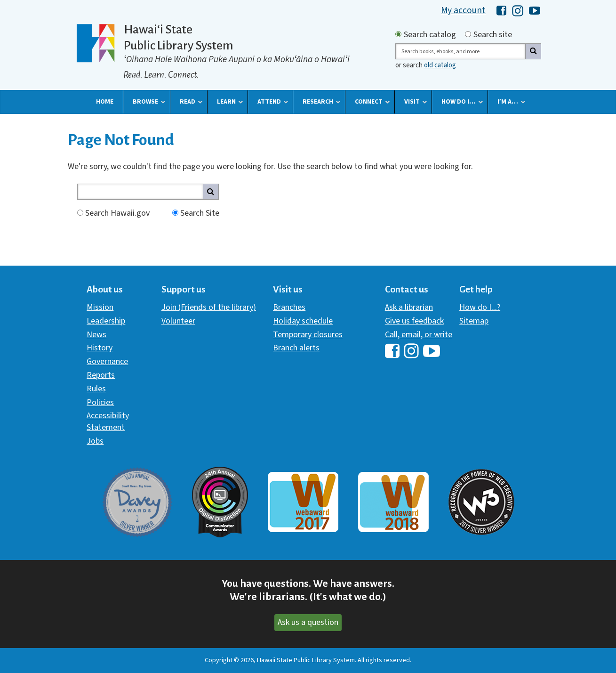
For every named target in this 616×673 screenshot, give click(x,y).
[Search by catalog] (398, 34)
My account (463, 10)
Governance (107, 361)
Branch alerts (296, 348)
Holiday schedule (303, 321)
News (96, 335)
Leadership (106, 321)
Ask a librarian (409, 307)
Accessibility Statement (108, 421)
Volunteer (178, 321)
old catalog (440, 65)
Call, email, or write (419, 335)
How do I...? (480, 307)
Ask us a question (308, 622)
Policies (100, 402)
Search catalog (430, 35)
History (100, 348)
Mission (100, 307)
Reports (101, 375)
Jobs (95, 441)
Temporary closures (308, 335)
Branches (289, 307)
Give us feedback (414, 321)
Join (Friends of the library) (209, 307)
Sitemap (474, 321)
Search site (493, 35)
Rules (96, 389)
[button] (105, 102)
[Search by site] (468, 34)
